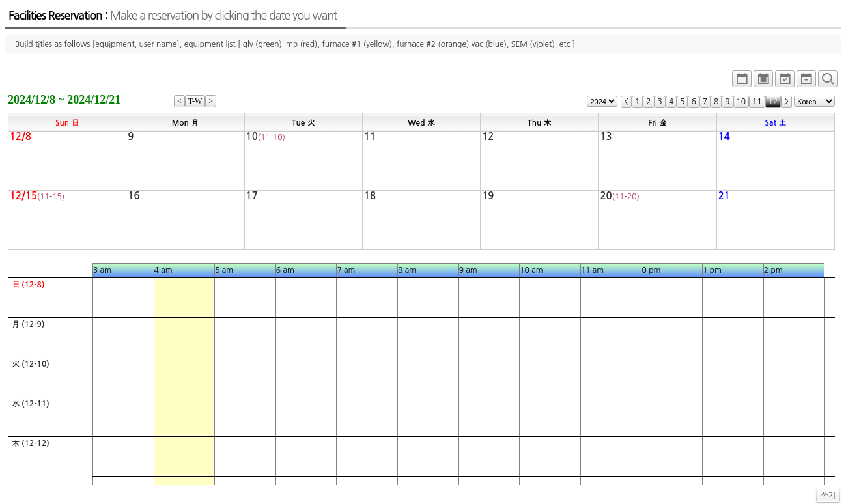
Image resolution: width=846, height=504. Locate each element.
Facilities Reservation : (173, 16)
